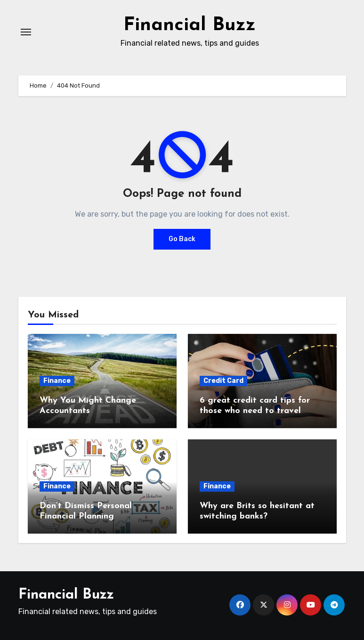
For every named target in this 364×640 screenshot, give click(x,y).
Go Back (182, 239)
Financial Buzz (190, 25)
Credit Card (223, 381)
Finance (57, 381)
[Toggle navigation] (26, 32)
